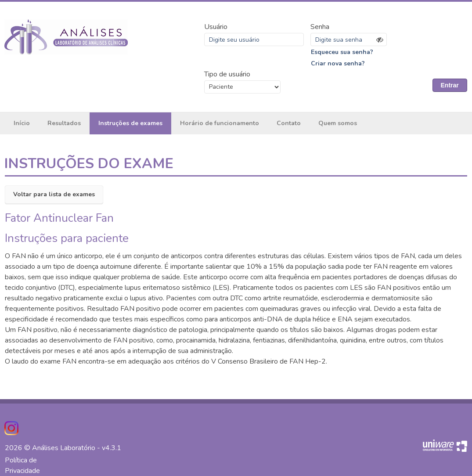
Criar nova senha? (338, 63)
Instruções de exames (130, 123)
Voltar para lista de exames (54, 194)
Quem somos (338, 123)
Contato (289, 123)
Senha (320, 27)
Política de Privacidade (22, 465)
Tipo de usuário (227, 74)
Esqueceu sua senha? (342, 52)
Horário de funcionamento (220, 123)
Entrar (450, 85)
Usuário (216, 27)
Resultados (64, 123)
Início (22, 123)
